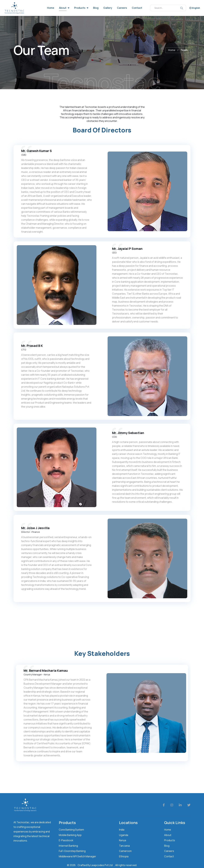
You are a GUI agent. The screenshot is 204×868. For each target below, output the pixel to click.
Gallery (108, 8)
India (122, 830)
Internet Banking (68, 846)
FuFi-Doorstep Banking (72, 851)
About (63, 8)
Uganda (124, 835)
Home (51, 8)
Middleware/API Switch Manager (77, 856)
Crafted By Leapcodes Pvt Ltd (95, 865)
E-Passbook (66, 840)
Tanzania (124, 846)
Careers (122, 8)
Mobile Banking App (70, 835)
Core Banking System (71, 830)
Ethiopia (124, 856)
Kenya (123, 840)
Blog (96, 8)
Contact (137, 8)
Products (80, 8)
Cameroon (125, 851)
